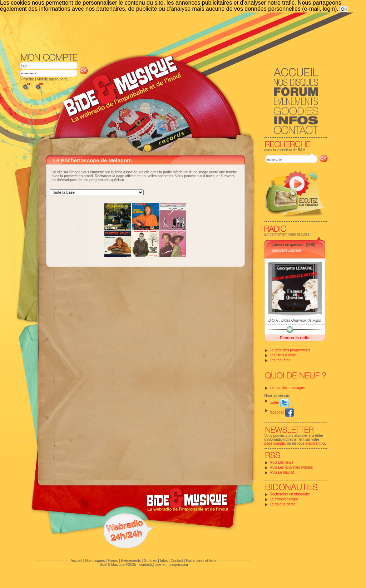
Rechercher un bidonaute (290, 494)
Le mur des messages (287, 388)
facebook (282, 412)
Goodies (150, 561)
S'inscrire (27, 79)
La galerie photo (283, 504)
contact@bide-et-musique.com (164, 565)
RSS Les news (282, 462)
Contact (177, 561)
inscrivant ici (315, 443)
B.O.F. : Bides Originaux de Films (295, 320)
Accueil (76, 561)
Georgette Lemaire (286, 250)
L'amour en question (288, 244)
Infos (164, 561)
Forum (113, 561)
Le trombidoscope (284, 499)
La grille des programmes (290, 350)
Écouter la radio (295, 338)
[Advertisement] (174, 32)
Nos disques (95, 561)
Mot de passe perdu (53, 79)
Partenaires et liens (201, 561)
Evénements (131, 561)
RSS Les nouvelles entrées (291, 467)
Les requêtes (280, 360)
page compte (275, 443)
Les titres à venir (283, 355)
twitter (279, 403)
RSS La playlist (282, 472)
